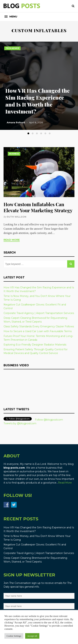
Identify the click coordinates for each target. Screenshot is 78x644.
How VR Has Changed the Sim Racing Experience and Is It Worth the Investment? (37, 101)
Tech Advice (12, 48)
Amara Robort (16, 122)
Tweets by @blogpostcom (20, 423)
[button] (11, 17)
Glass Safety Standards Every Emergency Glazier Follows (39, 326)
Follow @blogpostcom (49, 420)
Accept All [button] (32, 636)
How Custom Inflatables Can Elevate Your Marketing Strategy (38, 207)
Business (14, 154)
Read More (12, 240)
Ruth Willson (16, 217)
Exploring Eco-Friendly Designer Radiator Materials (35, 345)
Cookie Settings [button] (14, 636)
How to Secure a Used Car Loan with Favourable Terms (38, 331)
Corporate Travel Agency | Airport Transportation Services (39, 313)
